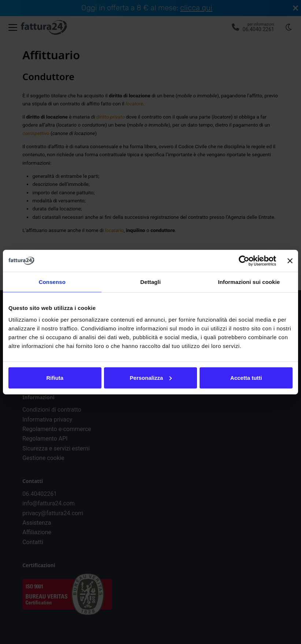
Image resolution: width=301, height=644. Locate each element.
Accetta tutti (246, 377)
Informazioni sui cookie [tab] (249, 282)
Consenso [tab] (52, 282)
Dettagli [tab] (150, 282)
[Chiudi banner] (290, 261)
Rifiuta (55, 377)
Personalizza (151, 377)
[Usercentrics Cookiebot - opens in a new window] (244, 261)
